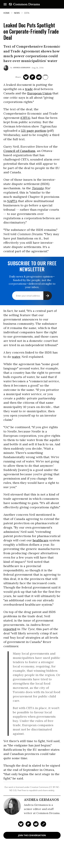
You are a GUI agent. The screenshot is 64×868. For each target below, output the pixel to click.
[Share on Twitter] (26, 77)
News (17, 13)
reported (10, 629)
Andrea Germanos (22, 68)
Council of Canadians (19, 151)
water (16, 357)
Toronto (38, 188)
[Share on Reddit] (39, 77)
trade (29, 89)
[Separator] (45, 77)
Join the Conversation (32, 835)
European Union (39, 93)
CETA (25, 118)
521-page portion (33, 131)
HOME (6, 13)
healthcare (41, 540)
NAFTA (12, 201)
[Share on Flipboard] (32, 77)
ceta (27, 13)
